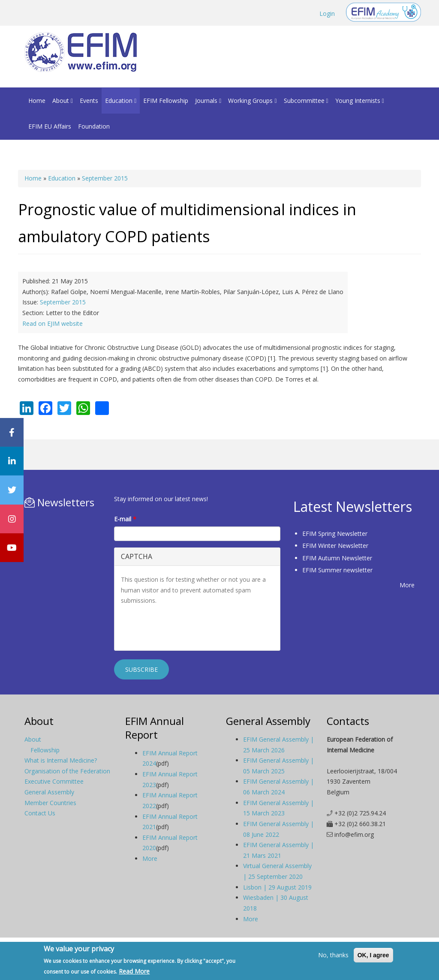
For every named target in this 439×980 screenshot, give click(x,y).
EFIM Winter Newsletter (335, 546)
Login (327, 14)
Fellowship (45, 750)
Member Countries (50, 803)
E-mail (125, 519)
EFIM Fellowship (166, 101)
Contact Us (40, 813)
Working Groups (252, 101)
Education (121, 101)
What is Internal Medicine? (61, 760)
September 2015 (105, 178)
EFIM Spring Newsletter (335, 534)
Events (89, 101)
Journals (208, 101)
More (407, 585)
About (63, 101)
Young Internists (360, 101)
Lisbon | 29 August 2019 (277, 887)
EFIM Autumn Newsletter (337, 558)
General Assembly (49, 792)
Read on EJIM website (53, 323)
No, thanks (333, 955)
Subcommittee (306, 101)
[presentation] (186, 627)
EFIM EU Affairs (50, 126)
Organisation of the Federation (67, 771)
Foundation (94, 126)
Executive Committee (54, 781)
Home (37, 101)
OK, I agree (373, 955)
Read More (134, 971)
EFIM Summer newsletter (337, 570)
